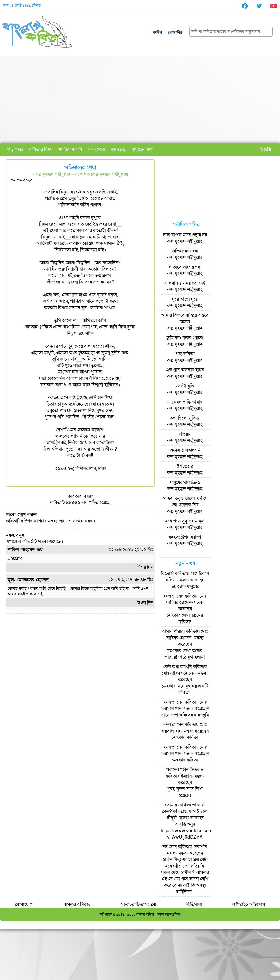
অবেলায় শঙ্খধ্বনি (185, 450)
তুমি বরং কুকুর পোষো (185, 338)
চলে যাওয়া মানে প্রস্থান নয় (185, 235)
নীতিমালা (194, 905)
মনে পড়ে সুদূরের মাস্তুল (185, 521)
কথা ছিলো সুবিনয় (185, 418)
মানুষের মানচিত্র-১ (185, 482)
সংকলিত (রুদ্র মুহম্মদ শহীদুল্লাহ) (101, 174)
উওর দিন (145, 567)
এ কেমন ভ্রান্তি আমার (185, 402)
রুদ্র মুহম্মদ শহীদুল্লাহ (53, 174)
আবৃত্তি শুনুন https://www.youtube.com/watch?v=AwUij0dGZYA (195, 831)
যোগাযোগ (24, 905)
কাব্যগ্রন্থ (118, 150)
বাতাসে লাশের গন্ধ (185, 267)
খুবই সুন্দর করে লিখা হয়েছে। (185, 792)
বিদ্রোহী (167, 574)
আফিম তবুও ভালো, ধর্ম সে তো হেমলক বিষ (185, 502)
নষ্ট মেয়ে (170, 847)
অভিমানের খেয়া (185, 251)
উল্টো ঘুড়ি (185, 386)
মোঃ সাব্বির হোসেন (186, 599)
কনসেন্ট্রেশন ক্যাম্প (185, 537)
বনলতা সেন (173, 596)
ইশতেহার (185, 466)
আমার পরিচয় (173, 631)
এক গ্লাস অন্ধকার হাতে (185, 370)
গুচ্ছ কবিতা (185, 354)
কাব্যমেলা (97, 150)
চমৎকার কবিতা (185, 737)
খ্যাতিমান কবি (70, 150)
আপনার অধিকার (77, 905)
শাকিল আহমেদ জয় (25, 550)
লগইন (157, 32)
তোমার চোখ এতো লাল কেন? (183, 808)
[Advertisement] (140, 100)
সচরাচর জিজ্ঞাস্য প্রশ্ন (138, 905)
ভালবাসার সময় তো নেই (185, 283)
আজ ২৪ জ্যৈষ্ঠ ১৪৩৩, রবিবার (22, 6)
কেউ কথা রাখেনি (177, 667)
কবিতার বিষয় (41, 150)
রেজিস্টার (175, 32)
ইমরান (186, 776)
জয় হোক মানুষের (185, 586)
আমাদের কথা (142, 150)
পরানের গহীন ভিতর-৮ (185, 770)
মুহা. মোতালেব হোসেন (28, 580)
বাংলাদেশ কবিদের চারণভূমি (185, 715)
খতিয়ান (185, 434)
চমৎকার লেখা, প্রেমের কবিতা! (185, 619)
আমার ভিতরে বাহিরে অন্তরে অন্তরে (185, 318)
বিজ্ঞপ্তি (265, 150)
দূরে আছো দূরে (185, 299)
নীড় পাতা (15, 150)
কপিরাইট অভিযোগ (249, 905)
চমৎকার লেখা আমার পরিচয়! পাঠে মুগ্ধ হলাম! (185, 654)
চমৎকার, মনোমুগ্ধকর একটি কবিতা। (185, 689)
